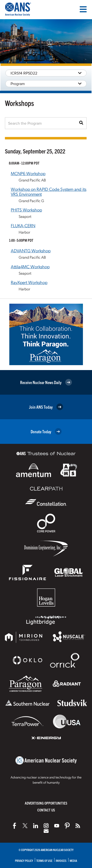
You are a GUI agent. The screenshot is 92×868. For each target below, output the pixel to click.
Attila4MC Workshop (30, 266)
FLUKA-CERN (23, 225)
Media (73, 861)
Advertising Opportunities (46, 803)
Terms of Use (44, 861)
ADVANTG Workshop (31, 250)
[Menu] (83, 9)
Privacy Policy (24, 861)
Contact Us (46, 810)
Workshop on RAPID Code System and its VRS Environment (49, 191)
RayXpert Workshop (29, 282)
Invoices (61, 861)
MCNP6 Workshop (28, 173)
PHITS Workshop (26, 210)
